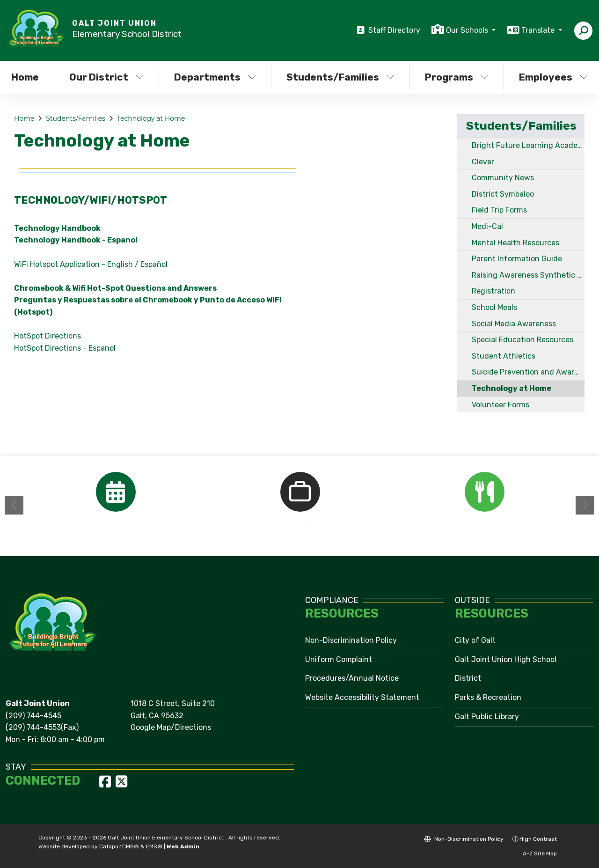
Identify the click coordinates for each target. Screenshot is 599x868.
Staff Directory (394, 30)
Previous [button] (14, 505)
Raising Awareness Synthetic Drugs (528, 275)
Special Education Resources (522, 340)
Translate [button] (539, 30)
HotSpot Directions (47, 336)
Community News (503, 178)
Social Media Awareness (514, 324)
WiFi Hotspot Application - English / (76, 264)
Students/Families (340, 77)
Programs (457, 77)
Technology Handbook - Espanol (76, 240)
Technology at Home (151, 118)
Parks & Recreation (488, 697)
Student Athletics (504, 356)
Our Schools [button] (468, 30)
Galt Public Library (487, 717)
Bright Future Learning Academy (528, 145)
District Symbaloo (503, 194)
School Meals (494, 307)
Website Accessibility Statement (362, 697)
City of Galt (475, 640)
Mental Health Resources (515, 243)
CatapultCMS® (119, 846)
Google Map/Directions (171, 727)
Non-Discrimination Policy (351, 640)
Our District (106, 77)
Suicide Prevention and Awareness (528, 372)
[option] (116, 492)
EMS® (154, 846)
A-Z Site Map (535, 853)
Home (24, 118)
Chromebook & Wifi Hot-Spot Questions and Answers (115, 288)
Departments (215, 77)
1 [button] (292, 526)
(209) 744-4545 (33, 716)
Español (154, 264)
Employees (553, 77)
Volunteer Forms (500, 405)
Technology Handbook (57, 228)
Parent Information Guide (517, 259)
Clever (483, 162)
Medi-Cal (487, 226)
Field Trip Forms (499, 210)
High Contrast (538, 839)
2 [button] (307, 526)
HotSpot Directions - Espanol (65, 348)
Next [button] (585, 505)
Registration (493, 291)
